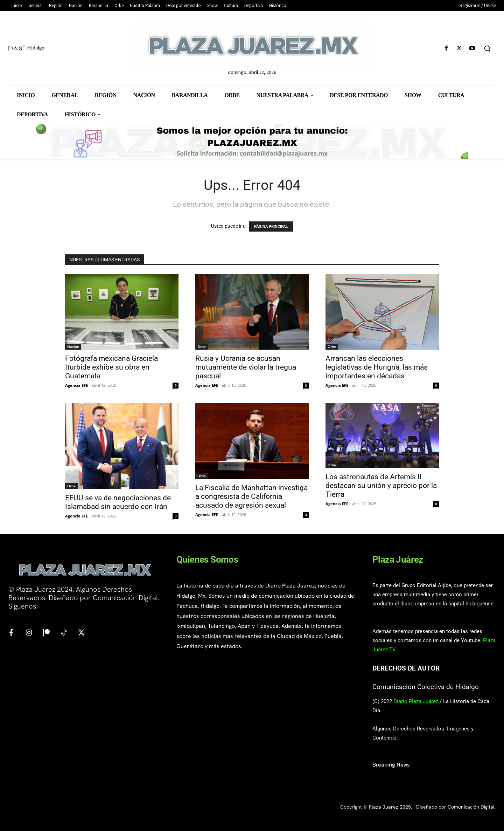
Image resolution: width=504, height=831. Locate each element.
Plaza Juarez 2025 (390, 807)
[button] (487, 48)
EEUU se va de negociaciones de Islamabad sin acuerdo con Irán (118, 502)
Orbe (202, 346)
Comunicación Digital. (472, 807)
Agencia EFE (76, 385)
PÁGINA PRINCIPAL (271, 226)
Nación (73, 346)
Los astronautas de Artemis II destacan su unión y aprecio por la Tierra (381, 486)
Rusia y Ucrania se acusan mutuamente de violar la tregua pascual (246, 367)
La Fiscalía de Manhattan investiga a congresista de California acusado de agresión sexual (251, 496)
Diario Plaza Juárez (416, 701)
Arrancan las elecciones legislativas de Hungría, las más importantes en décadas (377, 367)
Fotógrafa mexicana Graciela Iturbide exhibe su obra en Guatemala (111, 367)
